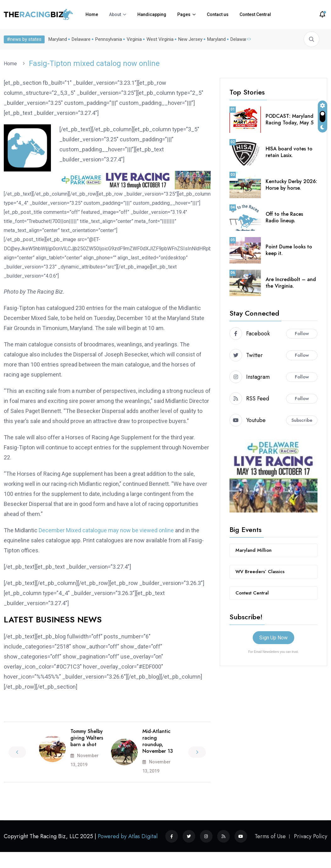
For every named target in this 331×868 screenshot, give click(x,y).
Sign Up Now (273, 638)
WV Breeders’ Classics (260, 572)
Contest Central (255, 14)
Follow (302, 334)
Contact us (218, 14)
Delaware (80, 39)
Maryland (56, 39)
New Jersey (189, 39)
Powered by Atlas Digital (128, 836)
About (115, 14)
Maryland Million (254, 550)
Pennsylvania (107, 39)
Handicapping (152, 14)
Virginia (133, 39)
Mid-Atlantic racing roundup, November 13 (158, 741)
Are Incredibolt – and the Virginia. (291, 283)
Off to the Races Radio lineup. (284, 217)
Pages (184, 14)
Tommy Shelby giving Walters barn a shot (87, 738)
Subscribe (302, 420)
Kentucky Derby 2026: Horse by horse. (291, 185)
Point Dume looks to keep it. (289, 250)
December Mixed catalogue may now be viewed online (106, 530)
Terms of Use (270, 836)
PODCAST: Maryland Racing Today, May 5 (290, 119)
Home (92, 14)
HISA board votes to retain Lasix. (289, 152)
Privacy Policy (311, 836)
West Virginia (159, 39)
